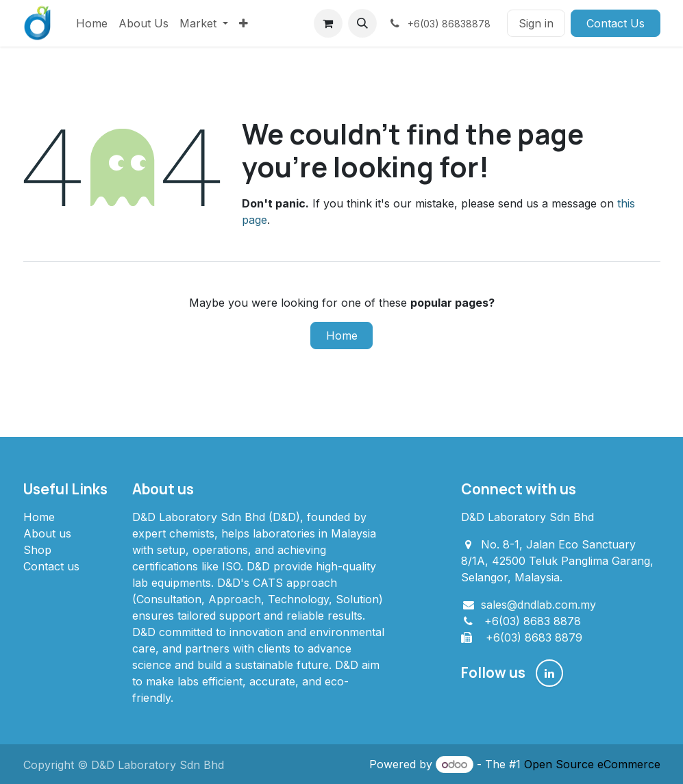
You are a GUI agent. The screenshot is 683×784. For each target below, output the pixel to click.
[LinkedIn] (549, 673)
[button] (362, 23)
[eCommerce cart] (328, 23)
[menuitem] (92, 23)
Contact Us (616, 23)
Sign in (536, 23)
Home (342, 336)
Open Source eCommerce (592, 764)
